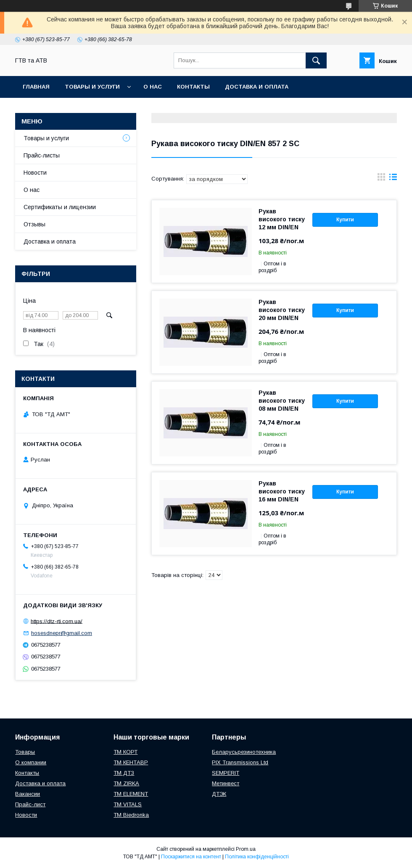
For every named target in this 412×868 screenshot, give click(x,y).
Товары (25, 752)
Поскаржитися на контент (191, 857)
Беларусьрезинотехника (244, 752)
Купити (345, 220)
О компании (31, 762)
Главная (36, 87)
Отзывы (34, 224)
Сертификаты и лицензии (60, 207)
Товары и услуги (92, 87)
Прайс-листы (42, 155)
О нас (153, 87)
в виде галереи (381, 179)
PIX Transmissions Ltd (240, 762)
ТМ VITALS (128, 804)
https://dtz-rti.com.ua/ (57, 621)
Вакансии (28, 794)
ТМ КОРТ (125, 752)
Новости (35, 173)
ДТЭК (219, 794)
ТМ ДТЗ (124, 773)
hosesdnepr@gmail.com (62, 633)
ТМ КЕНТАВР (131, 762)
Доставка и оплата (257, 87)
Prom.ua (246, 849)
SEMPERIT (226, 773)
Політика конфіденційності (257, 857)
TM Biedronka (131, 815)
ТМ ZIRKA (126, 783)
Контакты (193, 87)
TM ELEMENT (131, 794)
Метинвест (226, 783)
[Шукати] (316, 60)
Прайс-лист (30, 804)
